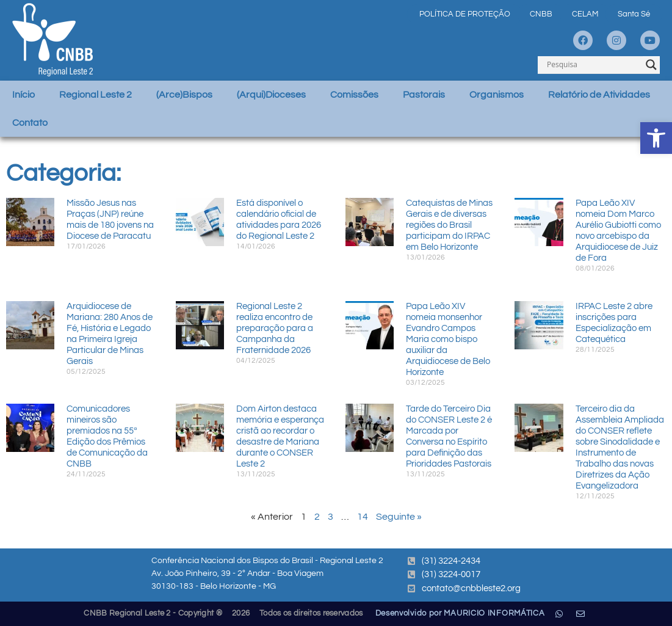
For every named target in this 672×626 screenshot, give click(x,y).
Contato (30, 123)
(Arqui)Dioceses (271, 95)
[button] (656, 138)
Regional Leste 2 (96, 95)
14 (363, 517)
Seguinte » (399, 517)
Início (23, 95)
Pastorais (424, 95)
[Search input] (593, 65)
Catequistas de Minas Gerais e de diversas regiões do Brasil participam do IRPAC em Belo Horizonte (449, 225)
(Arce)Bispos (184, 95)
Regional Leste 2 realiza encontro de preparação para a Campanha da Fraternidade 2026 (275, 328)
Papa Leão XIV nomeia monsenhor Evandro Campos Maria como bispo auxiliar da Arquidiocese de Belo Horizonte (448, 339)
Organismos (497, 95)
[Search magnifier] (651, 65)
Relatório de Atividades (599, 95)
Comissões (354, 95)
